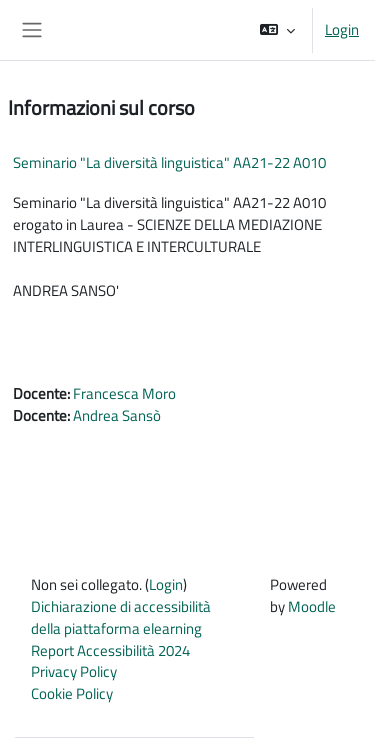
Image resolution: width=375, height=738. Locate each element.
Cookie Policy (72, 693)
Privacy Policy (74, 671)
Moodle (312, 606)
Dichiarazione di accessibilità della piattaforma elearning (121, 617)
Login (342, 30)
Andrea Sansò (117, 415)
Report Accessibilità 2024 (110, 650)
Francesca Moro (124, 393)
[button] (277, 30)
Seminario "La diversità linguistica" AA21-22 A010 (169, 162)
